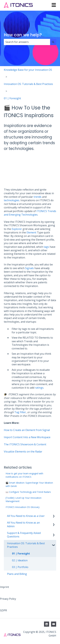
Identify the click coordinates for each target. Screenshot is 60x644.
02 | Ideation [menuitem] (20, 560)
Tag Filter (20, 412)
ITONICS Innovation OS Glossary (23, 507)
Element (31, 232)
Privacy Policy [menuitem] (8, 599)
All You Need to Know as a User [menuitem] (26, 516)
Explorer (17, 229)
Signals (29, 268)
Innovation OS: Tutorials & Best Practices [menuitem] (26, 545)
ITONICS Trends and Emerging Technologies (30, 213)
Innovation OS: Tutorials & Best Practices (28, 84)
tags (46, 247)
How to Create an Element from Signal (27, 430)
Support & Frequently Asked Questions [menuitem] (24, 535)
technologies (12, 200)
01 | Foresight (12, 98)
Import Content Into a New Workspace (27, 437)
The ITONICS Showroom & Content (25, 444)
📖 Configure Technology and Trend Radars (28, 492)
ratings (39, 388)
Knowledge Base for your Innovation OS (28, 70)
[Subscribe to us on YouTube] (54, 624)
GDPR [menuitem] (3, 610)
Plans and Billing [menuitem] (17, 574)
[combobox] (27, 42)
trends (37, 197)
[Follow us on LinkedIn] (47, 624)
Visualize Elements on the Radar (23, 452)
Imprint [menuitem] (4, 587)
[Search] (53, 42)
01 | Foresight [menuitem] (21, 554)
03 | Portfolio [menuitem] (20, 567)
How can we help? (23, 35)
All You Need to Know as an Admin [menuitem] (23, 524)
